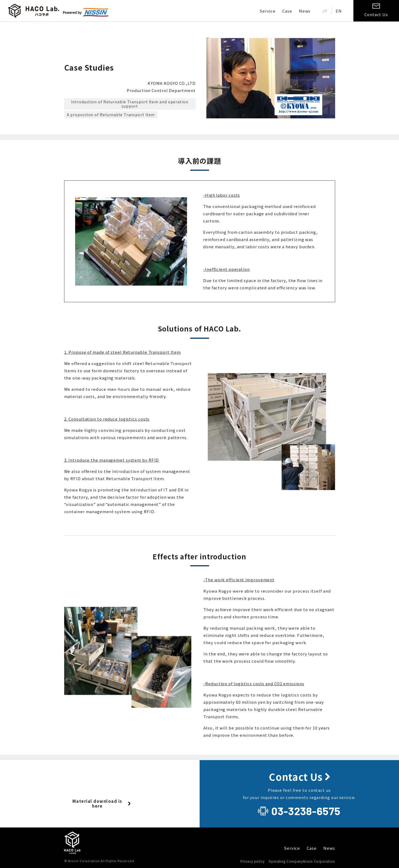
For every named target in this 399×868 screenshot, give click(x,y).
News (305, 11)
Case (287, 11)
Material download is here (97, 803)
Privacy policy (252, 861)
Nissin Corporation (319, 861)
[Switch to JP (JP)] (325, 11)
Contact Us (296, 777)
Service (268, 11)
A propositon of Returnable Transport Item (111, 115)
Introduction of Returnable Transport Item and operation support (130, 104)
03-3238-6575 (306, 811)
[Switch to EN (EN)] (339, 11)
